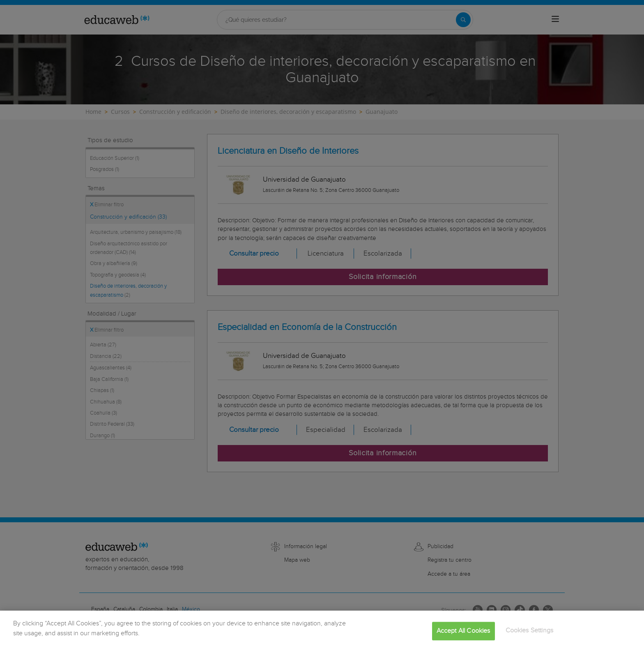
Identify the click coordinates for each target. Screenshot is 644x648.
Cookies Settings (530, 638)
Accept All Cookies (463, 639)
